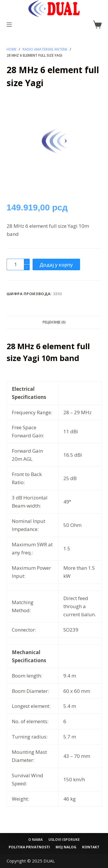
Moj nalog (66, 847)
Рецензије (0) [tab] (54, 322)
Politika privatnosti (29, 847)
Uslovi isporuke (64, 840)
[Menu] (9, 25)
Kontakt (91, 847)
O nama (35, 840)
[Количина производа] (18, 264)
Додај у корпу (56, 265)
